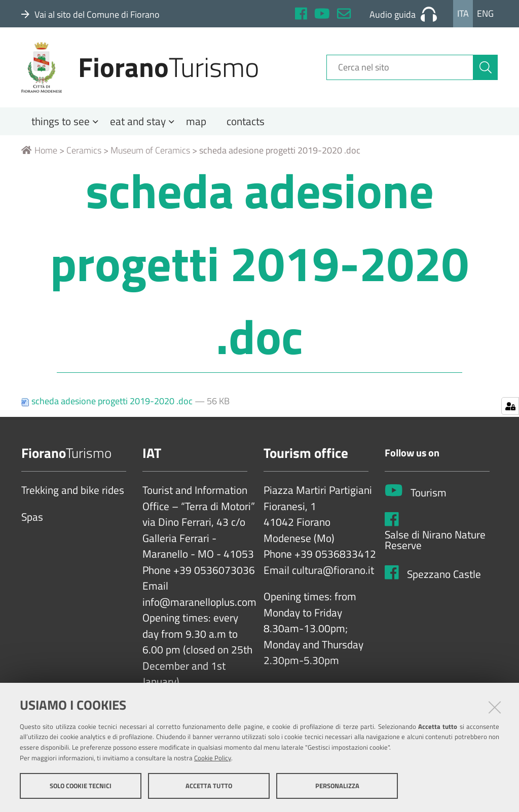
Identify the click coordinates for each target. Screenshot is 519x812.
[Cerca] (486, 67)
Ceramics (84, 150)
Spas (32, 517)
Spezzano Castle (444, 574)
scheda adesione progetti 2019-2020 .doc (108, 401)
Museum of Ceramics (150, 150)
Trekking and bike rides (73, 490)
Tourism (429, 493)
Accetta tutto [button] (209, 786)
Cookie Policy (213, 758)
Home (39, 150)
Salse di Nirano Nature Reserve (435, 540)
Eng (485, 13)
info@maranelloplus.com (199, 602)
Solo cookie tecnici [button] (81, 786)
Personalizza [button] (337, 786)
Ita (463, 13)
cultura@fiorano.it (333, 570)
